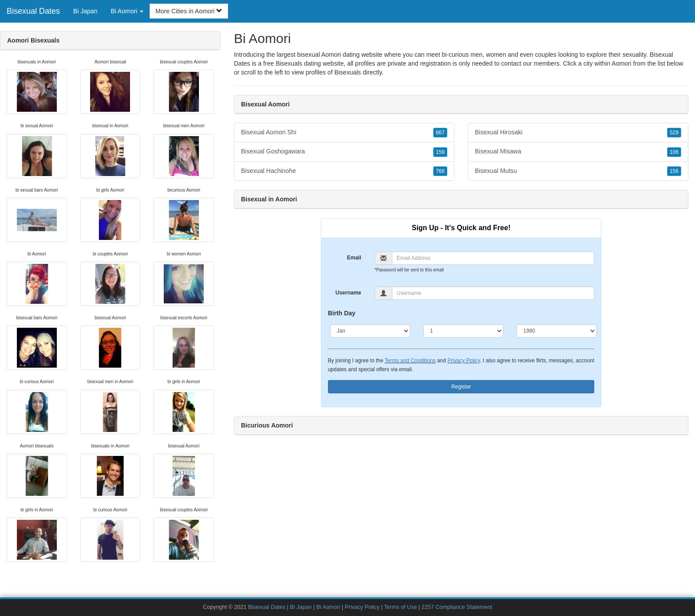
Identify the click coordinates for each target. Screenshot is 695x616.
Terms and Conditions (410, 361)
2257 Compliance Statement (457, 607)
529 (674, 133)
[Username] (493, 293)
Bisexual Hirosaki (578, 133)
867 (440, 133)
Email (354, 258)
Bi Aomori (328, 607)
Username (348, 293)
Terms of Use (400, 607)
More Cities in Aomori (189, 11)
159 (440, 152)
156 (674, 171)
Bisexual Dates (33, 11)
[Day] (463, 331)
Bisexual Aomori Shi (344, 133)
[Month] (370, 331)
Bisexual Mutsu (578, 171)
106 (674, 152)
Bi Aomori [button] (127, 11)
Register (461, 387)
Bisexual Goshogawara (344, 152)
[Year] (557, 331)
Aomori (621, 63)
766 (440, 171)
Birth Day (342, 313)
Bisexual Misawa (578, 152)
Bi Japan (85, 11)
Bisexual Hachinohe (344, 171)
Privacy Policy (464, 361)
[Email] (493, 258)
